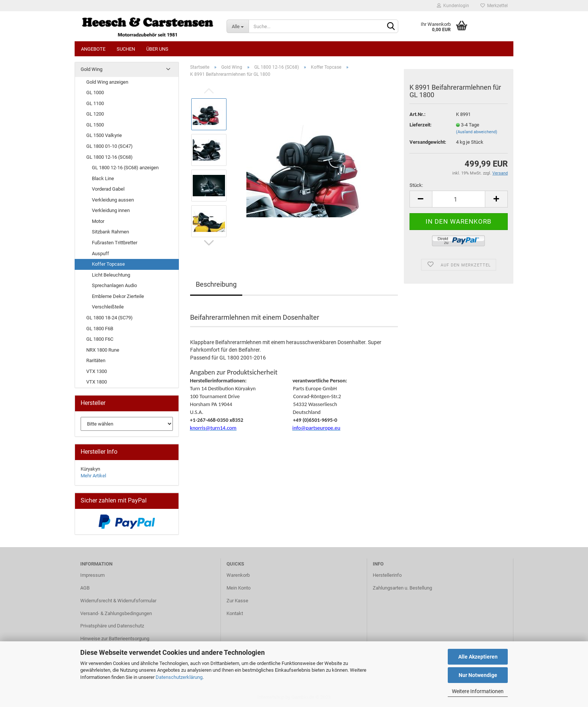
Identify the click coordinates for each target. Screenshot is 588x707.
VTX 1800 (97, 382)
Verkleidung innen (111, 210)
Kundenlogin (453, 6)
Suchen (126, 49)
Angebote (93, 49)
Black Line (103, 178)
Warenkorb (238, 575)
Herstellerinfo (387, 575)
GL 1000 (95, 93)
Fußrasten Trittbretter (115, 243)
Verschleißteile (108, 307)
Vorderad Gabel (108, 189)
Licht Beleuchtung (111, 275)
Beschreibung (216, 284)
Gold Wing (91, 69)
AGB (85, 588)
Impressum (92, 575)
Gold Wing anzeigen (107, 82)
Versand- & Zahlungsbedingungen (116, 613)
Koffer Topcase (108, 264)
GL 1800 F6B (100, 329)
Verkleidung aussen (113, 200)
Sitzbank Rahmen (110, 232)
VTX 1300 (97, 371)
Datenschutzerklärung (179, 677)
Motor (98, 221)
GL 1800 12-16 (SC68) (109, 157)
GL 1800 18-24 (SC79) (109, 318)
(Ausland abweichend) (477, 132)
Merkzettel (494, 6)
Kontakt (235, 613)
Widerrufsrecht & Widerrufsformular (118, 601)
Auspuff (100, 253)
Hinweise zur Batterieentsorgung (115, 639)
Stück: (416, 185)
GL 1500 (95, 125)
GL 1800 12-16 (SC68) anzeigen (125, 168)
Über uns (157, 49)
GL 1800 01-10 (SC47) (109, 146)
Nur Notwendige (478, 675)
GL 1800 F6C (100, 339)
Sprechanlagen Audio (114, 285)
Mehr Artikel (93, 476)
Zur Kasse (237, 601)
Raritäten (96, 360)
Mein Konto (238, 588)
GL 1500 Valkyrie (104, 135)
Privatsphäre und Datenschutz (112, 626)
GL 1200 (95, 114)
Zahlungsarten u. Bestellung (402, 588)
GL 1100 (95, 103)
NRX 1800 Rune (103, 350)
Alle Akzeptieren (478, 657)
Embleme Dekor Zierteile (118, 296)
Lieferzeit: (421, 125)
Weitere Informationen (478, 691)
